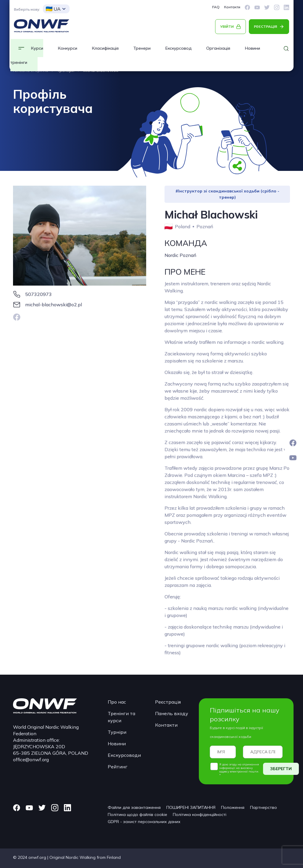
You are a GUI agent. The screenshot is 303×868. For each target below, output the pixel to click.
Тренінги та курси (121, 717)
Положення (233, 807)
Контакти (232, 7)
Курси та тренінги (27, 55)
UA (53, 9)
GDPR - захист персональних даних (144, 822)
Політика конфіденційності (200, 814)
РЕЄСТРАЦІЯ (265, 26)
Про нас (117, 702)
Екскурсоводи (124, 755)
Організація (218, 48)
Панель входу (172, 713)
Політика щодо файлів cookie (137, 814)
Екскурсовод (178, 48)
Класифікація (105, 48)
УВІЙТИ (227, 26)
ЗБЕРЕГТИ (281, 769)
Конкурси (68, 48)
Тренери (142, 48)
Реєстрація (168, 702)
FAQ (216, 7)
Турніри (117, 732)
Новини (117, 744)
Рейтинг (118, 767)
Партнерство (263, 807)
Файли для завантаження (134, 807)
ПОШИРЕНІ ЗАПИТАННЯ (191, 807)
